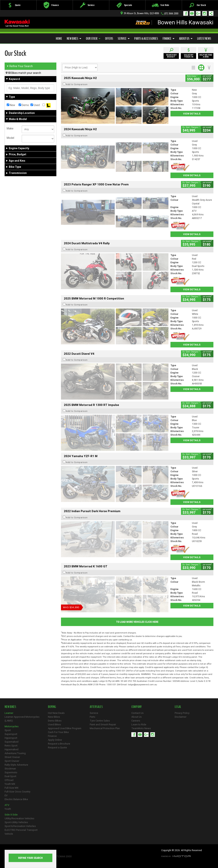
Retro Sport (11, 746)
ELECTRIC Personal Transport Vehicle (21, 832)
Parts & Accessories (146, 39)
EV (6, 795)
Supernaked (12, 742)
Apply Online (55, 740)
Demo (24, 105)
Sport (8, 730)
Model (10, 138)
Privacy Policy (182, 713)
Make (10, 128)
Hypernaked (12, 749)
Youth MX (10, 784)
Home (59, 39)
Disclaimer (181, 717)
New (11, 105)
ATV (7, 805)
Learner (9, 713)
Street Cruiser (12, 757)
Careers (136, 721)
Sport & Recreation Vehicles (20, 826)
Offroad (9, 780)
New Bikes (74, 39)
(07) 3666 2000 (171, 14)
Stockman (10, 769)
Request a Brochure (59, 744)
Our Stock (93, 39)
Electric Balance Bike (16, 799)
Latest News (204, 39)
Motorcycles (12, 726)
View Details (192, 114)
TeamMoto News (141, 728)
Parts (93, 717)
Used (35, 105)
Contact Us (137, 713)
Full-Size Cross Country (17, 792)
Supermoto (11, 772)
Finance (169, 39)
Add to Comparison (77, 84)
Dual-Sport (10, 776)
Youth (8, 809)
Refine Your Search (20, 66)
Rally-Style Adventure (16, 765)
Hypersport (11, 738)
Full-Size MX (12, 788)
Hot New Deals (56, 713)
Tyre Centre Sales (100, 721)
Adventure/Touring (15, 753)
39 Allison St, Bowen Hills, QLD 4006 (140, 13)
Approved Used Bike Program (65, 728)
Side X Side (11, 815)
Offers (109, 39)
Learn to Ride (139, 724)
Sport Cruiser (12, 761)
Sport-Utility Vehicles (16, 822)
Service (124, 39)
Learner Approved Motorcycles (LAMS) (22, 719)
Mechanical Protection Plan (105, 728)
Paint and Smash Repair (103, 724)
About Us (186, 39)
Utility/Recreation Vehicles (19, 818)
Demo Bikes (55, 721)
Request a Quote (57, 747)
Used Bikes (54, 724)
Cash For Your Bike (58, 732)
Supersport (11, 734)
